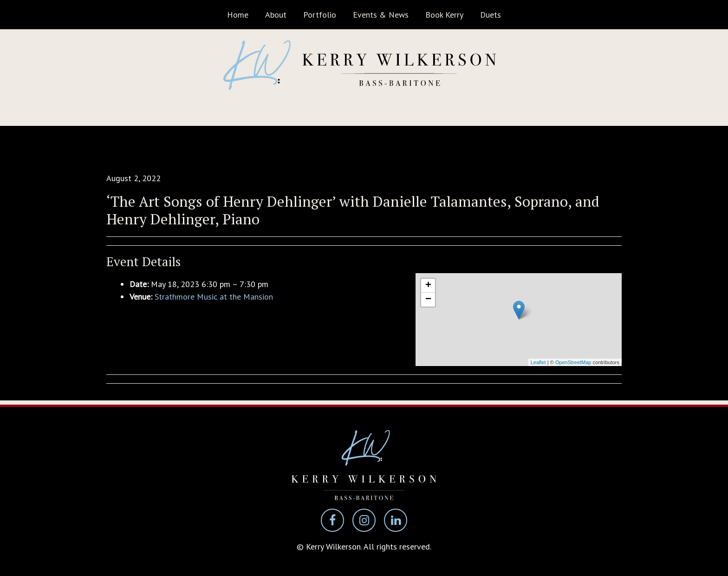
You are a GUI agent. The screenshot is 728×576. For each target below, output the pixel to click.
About (276, 15)
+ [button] (428, 286)
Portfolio (320, 15)
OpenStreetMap (573, 362)
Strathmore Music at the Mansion (214, 297)
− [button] (428, 300)
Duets (491, 15)
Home (238, 15)
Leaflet (538, 362)
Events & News (381, 15)
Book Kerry (444, 15)
